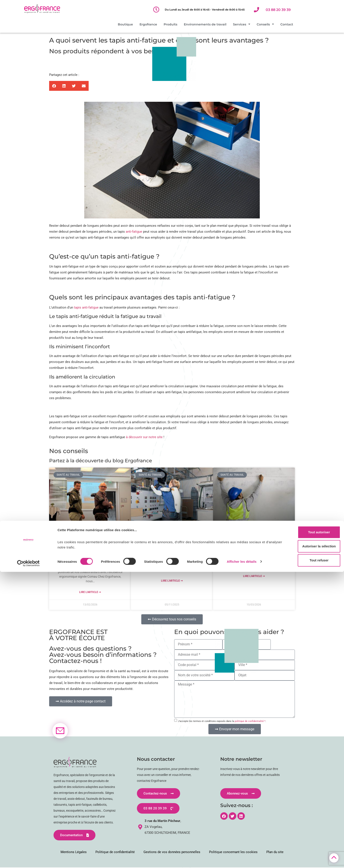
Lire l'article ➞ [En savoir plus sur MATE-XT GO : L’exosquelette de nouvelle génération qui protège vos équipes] (90, 592)
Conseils (265, 24)
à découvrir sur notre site (145, 437)
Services (242, 24)
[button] (54, 86)
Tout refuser (307, 856)
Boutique (125, 24)
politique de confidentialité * (250, 721)
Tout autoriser (307, 828)
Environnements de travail (205, 24)
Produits (170, 24)
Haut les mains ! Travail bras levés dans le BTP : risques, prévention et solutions (254, 539)
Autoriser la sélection (307, 842)
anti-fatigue (134, 232)
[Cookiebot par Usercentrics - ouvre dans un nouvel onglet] (28, 859)
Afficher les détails (242, 858)
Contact (287, 24)
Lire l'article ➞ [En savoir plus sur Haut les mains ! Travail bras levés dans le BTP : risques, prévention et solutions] (254, 576)
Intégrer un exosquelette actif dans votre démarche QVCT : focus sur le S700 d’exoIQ (172, 539)
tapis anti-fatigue (86, 307)
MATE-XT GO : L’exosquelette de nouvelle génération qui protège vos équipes (90, 546)
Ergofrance (148, 24)
